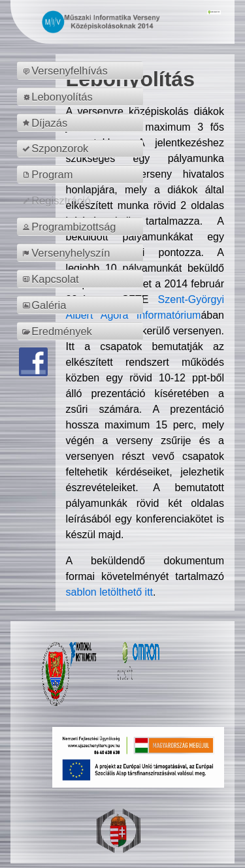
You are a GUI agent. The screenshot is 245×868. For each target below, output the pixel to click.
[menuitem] (82, 71)
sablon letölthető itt (109, 592)
